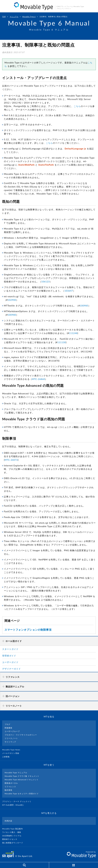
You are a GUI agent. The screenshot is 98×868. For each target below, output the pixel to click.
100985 (84, 306)
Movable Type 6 (29, 17)
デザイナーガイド (11, 669)
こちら (77, 106)
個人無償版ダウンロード (14, 843)
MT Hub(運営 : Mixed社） (15, 805)
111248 (73, 333)
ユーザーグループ (12, 731)
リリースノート (11, 738)
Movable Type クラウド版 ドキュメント (22, 776)
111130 (62, 342)
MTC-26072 (11, 460)
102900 (12, 300)
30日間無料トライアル (13, 836)
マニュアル (14, 17)
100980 (12, 315)
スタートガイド (10, 649)
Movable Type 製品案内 (14, 829)
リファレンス (10, 787)
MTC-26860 (39, 379)
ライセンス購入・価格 (13, 832)
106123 (46, 282)
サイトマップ (10, 742)
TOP (4, 17)
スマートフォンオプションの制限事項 (28, 630)
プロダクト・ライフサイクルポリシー (21, 735)
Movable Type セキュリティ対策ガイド (22, 794)
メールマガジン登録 (12, 753)
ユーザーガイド (10, 662)
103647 (69, 291)
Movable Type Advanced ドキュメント (22, 780)
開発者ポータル (11, 783)
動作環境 (8, 790)
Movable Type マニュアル (16, 773)
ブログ (7, 724)
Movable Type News (12, 750)
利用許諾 (8, 821)
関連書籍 (8, 728)
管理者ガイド (9, 656)
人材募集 (7, 757)
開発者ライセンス (11, 839)
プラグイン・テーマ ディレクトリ (18, 801)
